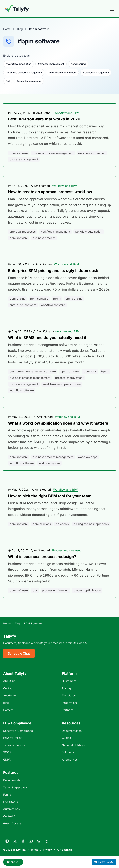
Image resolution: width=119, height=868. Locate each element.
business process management (53, 153)
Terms (34, 850)
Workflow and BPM (67, 113)
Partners (67, 710)
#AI (8, 81)
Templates (69, 695)
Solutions (68, 752)
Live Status (10, 802)
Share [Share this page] (13, 862)
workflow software (53, 305)
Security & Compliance (18, 731)
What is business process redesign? (42, 557)
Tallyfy (10, 636)
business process (44, 238)
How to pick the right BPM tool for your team (50, 496)
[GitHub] (39, 841)
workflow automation (92, 153)
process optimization (87, 590)
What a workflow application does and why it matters (58, 423)
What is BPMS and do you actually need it (47, 338)
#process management (96, 72)
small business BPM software (62, 384)
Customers (69, 681)
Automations (11, 809)
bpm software (19, 153)
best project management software (33, 371)
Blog (20, 29)
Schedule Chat (19, 653)
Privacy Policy (12, 738)
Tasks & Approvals (15, 787)
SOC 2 (7, 752)
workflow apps (88, 457)
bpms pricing (74, 299)
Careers (8, 710)
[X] (15, 841)
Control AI (10, 816)
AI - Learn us (64, 850)
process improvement (69, 378)
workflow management (55, 232)
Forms (7, 795)
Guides (66, 738)
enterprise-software (23, 305)
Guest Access (12, 823)
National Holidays (73, 745)
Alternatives (70, 759)
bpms (57, 299)
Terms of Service (14, 745)
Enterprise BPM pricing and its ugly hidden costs (54, 271)
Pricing (66, 688)
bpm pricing (18, 299)
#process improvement (51, 64)
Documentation (72, 731)
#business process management (24, 72)
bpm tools (90, 371)
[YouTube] (31, 841)
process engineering (55, 590)
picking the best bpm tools (91, 524)
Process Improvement (67, 550)
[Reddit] (47, 841)
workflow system (50, 463)
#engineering (78, 64)
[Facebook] (23, 841)
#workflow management (62, 72)
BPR (35, 590)
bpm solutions (42, 524)
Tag (17, 623)
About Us (9, 681)
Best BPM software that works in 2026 (44, 119)
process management (24, 159)
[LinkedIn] (7, 841)
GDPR (7, 759)
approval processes (23, 232)
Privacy (47, 850)
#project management (29, 81)
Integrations (70, 703)
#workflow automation (18, 64)
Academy (9, 695)
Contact (8, 688)
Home (7, 29)
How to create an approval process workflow (50, 192)
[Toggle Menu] (112, 9)
